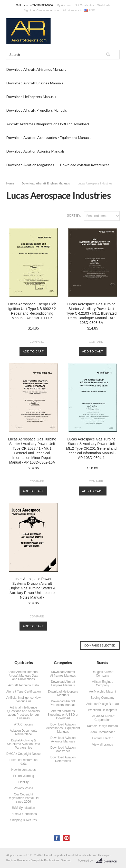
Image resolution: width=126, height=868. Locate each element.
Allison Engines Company (102, 684)
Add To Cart (33, 351)
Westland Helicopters (103, 710)
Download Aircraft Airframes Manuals (36, 69)
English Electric (102, 738)
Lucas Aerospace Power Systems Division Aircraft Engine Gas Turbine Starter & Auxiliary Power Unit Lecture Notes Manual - (32, 588)
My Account (64, 5)
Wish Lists (104, 5)
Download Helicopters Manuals (31, 97)
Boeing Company (102, 698)
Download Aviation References (85, 165)
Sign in (28, 10)
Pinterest (67, 838)
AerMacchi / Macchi (103, 692)
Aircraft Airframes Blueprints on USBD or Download (48, 124)
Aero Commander (103, 732)
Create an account (48, 10)
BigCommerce (107, 861)
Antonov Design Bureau (103, 704)
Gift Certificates (84, 5)
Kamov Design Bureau (102, 726)
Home (10, 183)
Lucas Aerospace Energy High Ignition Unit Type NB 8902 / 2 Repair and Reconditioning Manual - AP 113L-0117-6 (32, 311)
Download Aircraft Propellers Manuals (37, 110)
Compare (37, 342)
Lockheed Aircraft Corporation (103, 718)
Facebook (57, 838)
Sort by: (74, 216)
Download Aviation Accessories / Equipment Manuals (49, 138)
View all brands (103, 745)
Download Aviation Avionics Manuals (36, 151)
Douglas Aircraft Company (103, 674)
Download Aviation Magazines (30, 165)
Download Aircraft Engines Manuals (35, 83)
